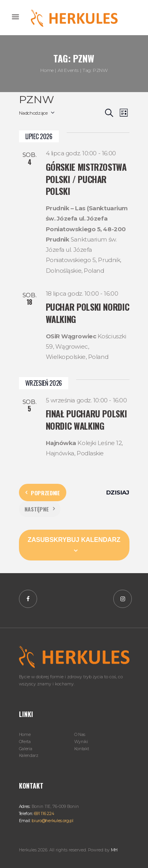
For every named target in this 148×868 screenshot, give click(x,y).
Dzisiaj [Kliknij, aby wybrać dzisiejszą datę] (118, 492)
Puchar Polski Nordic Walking (88, 313)
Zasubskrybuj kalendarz (74, 540)
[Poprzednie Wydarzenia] (43, 492)
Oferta (25, 742)
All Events (68, 70)
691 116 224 (43, 814)
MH (114, 850)
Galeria (26, 749)
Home (47, 70)
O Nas (80, 735)
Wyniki (81, 742)
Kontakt (82, 749)
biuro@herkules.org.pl (52, 821)
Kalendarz (29, 756)
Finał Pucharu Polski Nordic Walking (86, 420)
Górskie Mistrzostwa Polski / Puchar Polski (86, 179)
